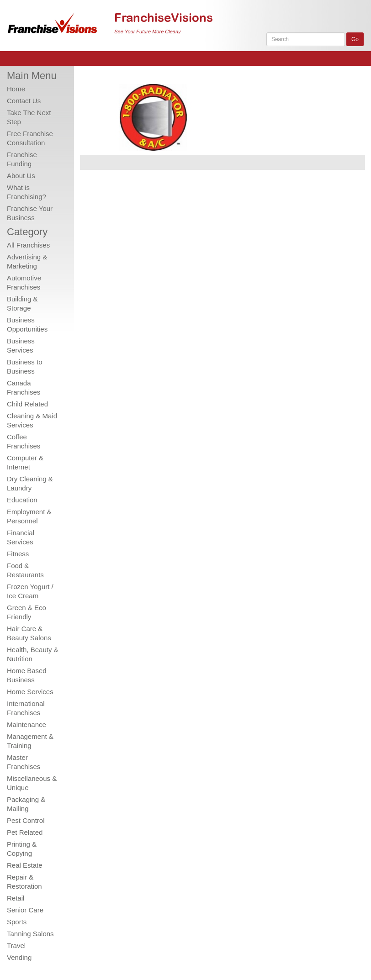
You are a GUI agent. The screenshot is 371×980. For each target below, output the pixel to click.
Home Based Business (27, 675)
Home (16, 89)
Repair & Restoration (24, 882)
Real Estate (25, 865)
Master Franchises (24, 762)
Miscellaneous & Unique (32, 783)
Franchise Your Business (30, 213)
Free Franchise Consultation (30, 138)
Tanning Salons (30, 934)
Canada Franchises (24, 387)
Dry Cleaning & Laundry (30, 483)
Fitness (18, 554)
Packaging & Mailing (26, 804)
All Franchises (28, 245)
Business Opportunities (27, 324)
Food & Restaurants (25, 570)
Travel (16, 946)
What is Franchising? (26, 192)
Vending (19, 957)
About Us (21, 176)
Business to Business (25, 366)
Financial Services (21, 537)
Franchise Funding (22, 159)
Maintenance (26, 724)
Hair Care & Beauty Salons (29, 633)
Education (22, 500)
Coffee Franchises (24, 441)
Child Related (27, 404)
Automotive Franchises (24, 282)
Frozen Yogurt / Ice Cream (30, 591)
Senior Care (25, 910)
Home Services (30, 692)
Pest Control (26, 820)
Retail (16, 898)
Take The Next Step (29, 117)
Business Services (21, 345)
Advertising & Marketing (27, 261)
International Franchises (26, 708)
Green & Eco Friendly (26, 612)
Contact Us (24, 101)
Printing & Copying (22, 849)
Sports (17, 922)
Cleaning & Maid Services (32, 420)
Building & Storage (22, 303)
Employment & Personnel (29, 516)
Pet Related (25, 832)
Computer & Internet (25, 462)
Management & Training (30, 741)
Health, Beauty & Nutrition (33, 654)
